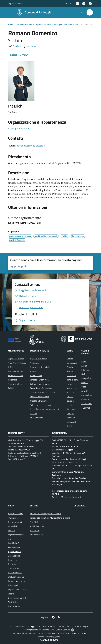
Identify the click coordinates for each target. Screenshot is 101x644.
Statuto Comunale (16, 577)
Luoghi (84, 366)
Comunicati (72, 422)
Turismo (33, 413)
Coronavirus (72, 363)
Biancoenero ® (73, 633)
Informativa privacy (17, 581)
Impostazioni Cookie (17, 589)
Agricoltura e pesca (38, 359)
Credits (11, 594)
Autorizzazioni (36, 375)
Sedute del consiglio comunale (71, 413)
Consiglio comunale (19, 129)
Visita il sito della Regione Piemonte (46, 514)
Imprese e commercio (39, 397)
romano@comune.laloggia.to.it (32, 146)
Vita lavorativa (36, 418)
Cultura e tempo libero (40, 384)
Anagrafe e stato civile (40, 367)
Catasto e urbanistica (39, 380)
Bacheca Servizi (15, 573)
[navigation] (5, 12)
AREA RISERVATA (49, 640)
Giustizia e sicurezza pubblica (43, 392)
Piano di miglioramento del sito (16, 535)
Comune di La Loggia (38, 12)
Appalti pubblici (37, 371)
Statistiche (13, 602)
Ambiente (34, 363)
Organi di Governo (43, 25)
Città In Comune (63, 630)
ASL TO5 (34, 522)
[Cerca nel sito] (90, 12)
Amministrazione (24, 25)
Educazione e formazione (41, 388)
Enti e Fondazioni (16, 375)
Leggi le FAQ (14, 543)
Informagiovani (37, 535)
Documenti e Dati (16, 371)
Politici (11, 388)
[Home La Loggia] (33, 12)
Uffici (10, 367)
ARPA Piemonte (37, 526)
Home (11, 25)
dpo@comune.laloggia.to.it (69, 497)
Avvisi (69, 426)
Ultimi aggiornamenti (17, 598)
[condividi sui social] (15, 46)
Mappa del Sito (15, 606)
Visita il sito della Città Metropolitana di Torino (50, 518)
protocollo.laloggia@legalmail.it (27, 453)
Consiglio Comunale (63, 25)
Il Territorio (86, 370)
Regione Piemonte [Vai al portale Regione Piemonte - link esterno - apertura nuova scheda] (15, 3)
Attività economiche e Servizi (87, 395)
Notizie (70, 359)
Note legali (13, 585)
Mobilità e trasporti (38, 401)
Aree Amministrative (17, 363)
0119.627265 (18, 443)
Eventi (84, 361)
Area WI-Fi (35, 530)
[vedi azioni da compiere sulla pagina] (29, 46)
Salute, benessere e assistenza (44, 405)
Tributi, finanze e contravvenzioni (44, 409)
